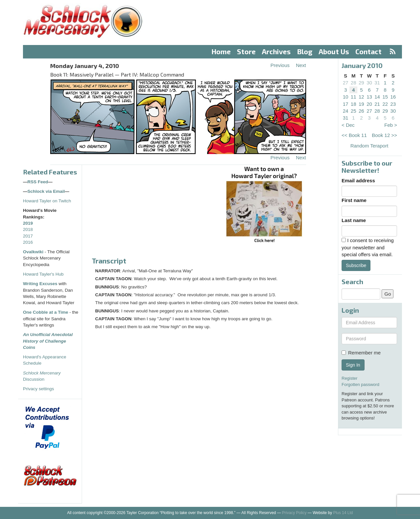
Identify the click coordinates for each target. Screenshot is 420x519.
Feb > (391, 125)
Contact (368, 51)
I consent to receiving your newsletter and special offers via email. (368, 247)
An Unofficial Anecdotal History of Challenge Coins (48, 341)
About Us (334, 51)
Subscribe (356, 265)
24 (346, 111)
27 (346, 83)
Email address (358, 181)
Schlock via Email (46, 191)
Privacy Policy (294, 513)
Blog (305, 51)
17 (346, 104)
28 (354, 83)
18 (354, 104)
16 (393, 97)
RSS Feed (38, 182)
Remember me (361, 353)
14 (377, 97)
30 (369, 83)
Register (349, 378)
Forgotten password (360, 384)
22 (385, 104)
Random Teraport (369, 146)
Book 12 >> (384, 135)
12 (361, 97)
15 (385, 97)
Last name (354, 220)
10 (346, 97)
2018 (28, 229)
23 (393, 104)
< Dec (348, 125)
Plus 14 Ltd (343, 513)
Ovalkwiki (34, 252)
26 (361, 111)
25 (354, 111)
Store (246, 51)
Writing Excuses (40, 284)
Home (221, 51)
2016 (28, 242)
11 (354, 97)
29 (361, 83)
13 (369, 97)
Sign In (353, 365)
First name (354, 200)
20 (369, 104)
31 (377, 83)
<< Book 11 (354, 135)
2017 (28, 236)
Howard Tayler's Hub (43, 274)
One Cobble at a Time (46, 312)
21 (377, 104)
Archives (276, 51)
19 (361, 104)
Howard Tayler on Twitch (47, 201)
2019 (28, 223)
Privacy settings (39, 389)
